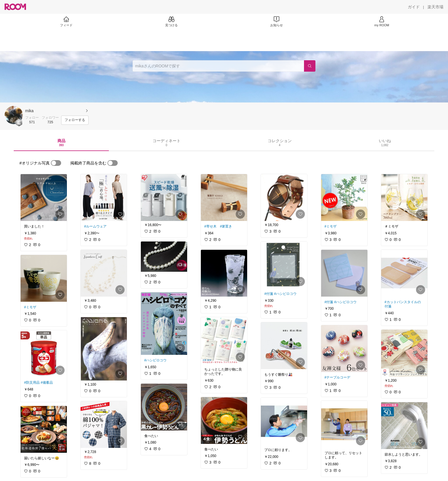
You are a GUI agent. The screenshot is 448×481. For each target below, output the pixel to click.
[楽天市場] (435, 7)
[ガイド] (414, 7)
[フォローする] (75, 120)
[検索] (310, 66)
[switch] (56, 163)
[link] (44, 198)
